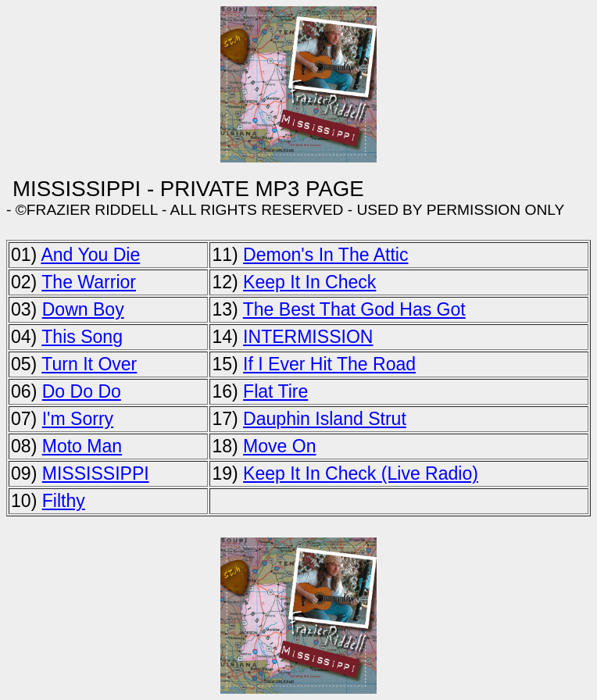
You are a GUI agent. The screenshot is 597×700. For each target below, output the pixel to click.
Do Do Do (82, 391)
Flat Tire (275, 391)
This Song (82, 337)
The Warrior (89, 282)
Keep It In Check (309, 282)
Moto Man (82, 446)
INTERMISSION (308, 337)
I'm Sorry (78, 419)
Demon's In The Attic (325, 255)
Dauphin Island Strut (325, 419)
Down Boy (83, 309)
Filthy (64, 501)
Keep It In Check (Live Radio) (361, 473)
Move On (279, 446)
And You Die (90, 255)
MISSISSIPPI (96, 473)
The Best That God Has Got (354, 309)
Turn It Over (89, 364)
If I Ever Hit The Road (329, 364)
